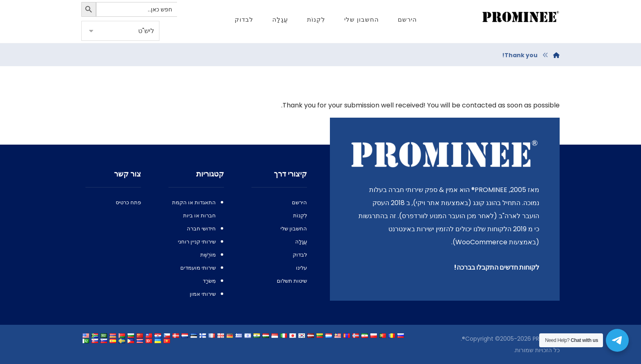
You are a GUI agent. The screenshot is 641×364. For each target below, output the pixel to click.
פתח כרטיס (128, 202)
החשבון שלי (294, 229)
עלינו (301, 268)
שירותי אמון (203, 294)
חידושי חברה (201, 229)
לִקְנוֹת (300, 215)
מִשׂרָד (209, 281)
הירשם (299, 202)
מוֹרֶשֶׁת (208, 255)
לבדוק (300, 255)
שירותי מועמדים (198, 268)
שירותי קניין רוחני (197, 242)
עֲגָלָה (301, 242)
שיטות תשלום (292, 281)
